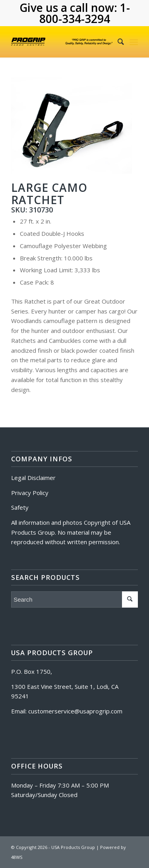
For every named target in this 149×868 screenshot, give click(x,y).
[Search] (117, 42)
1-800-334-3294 (85, 13)
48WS (17, 857)
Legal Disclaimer (33, 478)
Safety (20, 507)
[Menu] (134, 42)
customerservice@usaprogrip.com (75, 711)
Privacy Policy (30, 493)
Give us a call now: (70, 8)
